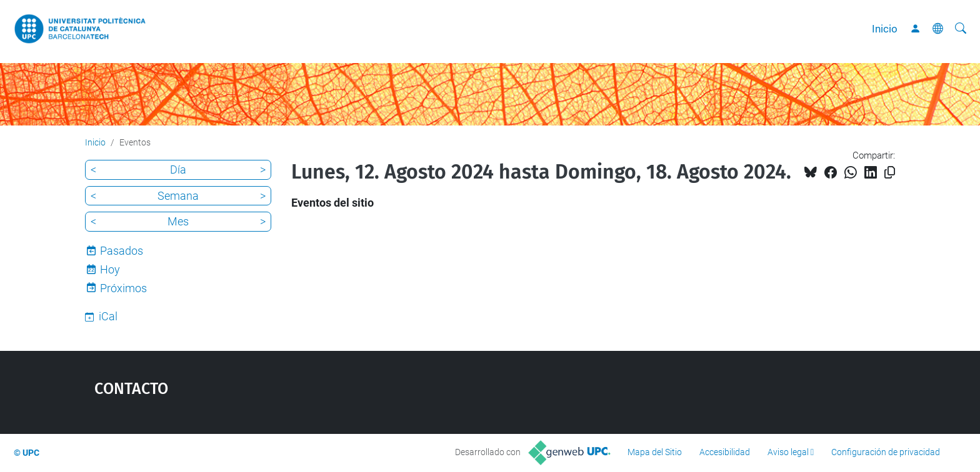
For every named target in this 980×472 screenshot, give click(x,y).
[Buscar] (961, 29)
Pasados (122, 251)
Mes (178, 221)
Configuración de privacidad (886, 452)
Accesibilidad (725, 452)
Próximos (123, 288)
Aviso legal (788, 452)
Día (178, 170)
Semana (178, 196)
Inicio (885, 29)
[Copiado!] (890, 173)
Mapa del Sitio (655, 452)
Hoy (110, 269)
